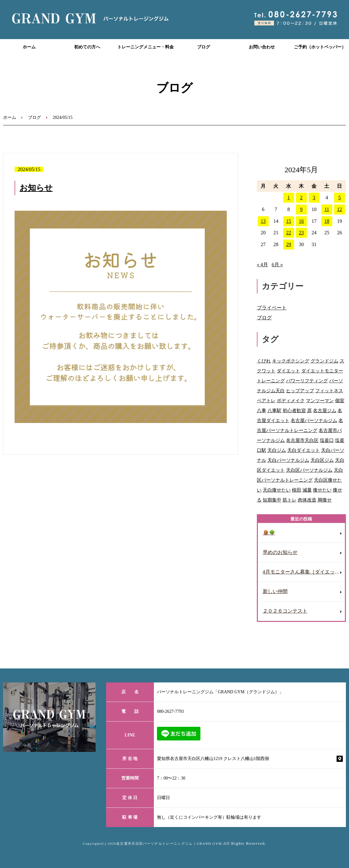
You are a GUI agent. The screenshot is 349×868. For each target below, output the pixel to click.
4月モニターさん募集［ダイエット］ (304, 572)
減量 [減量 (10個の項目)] (307, 490)
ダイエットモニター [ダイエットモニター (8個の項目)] (322, 371)
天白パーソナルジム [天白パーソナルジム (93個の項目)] (288, 460)
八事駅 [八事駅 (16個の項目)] (274, 410)
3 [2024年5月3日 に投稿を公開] (314, 198)
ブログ (204, 47)
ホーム (29, 47)
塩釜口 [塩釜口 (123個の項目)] (327, 440)
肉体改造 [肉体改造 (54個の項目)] (307, 500)
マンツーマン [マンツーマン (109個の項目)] (320, 400)
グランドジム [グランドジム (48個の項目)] (324, 361)
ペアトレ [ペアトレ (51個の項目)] (266, 400)
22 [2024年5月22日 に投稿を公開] (289, 233)
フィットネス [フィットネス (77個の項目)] (329, 391)
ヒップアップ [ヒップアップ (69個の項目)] (300, 391)
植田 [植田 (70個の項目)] (297, 490)
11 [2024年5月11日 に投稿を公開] (327, 209)
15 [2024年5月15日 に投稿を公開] (289, 221)
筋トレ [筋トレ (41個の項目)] (290, 500)
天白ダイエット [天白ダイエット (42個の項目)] (304, 450)
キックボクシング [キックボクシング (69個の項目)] (291, 361)
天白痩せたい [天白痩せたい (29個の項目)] (277, 490)
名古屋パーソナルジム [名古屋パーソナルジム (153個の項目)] (314, 420)
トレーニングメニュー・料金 (145, 47)
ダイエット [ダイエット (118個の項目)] (288, 371)
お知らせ (36, 188)
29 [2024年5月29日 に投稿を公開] (289, 244)
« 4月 (262, 265)
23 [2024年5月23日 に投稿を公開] (301, 233)
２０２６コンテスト (285, 611)
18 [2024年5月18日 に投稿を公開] (327, 221)
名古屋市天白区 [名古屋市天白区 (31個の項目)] (302, 440)
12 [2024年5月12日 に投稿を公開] (339, 209)
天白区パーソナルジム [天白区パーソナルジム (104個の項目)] (309, 470)
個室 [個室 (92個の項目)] (340, 400)
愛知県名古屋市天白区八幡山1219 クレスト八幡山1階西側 (213, 759)
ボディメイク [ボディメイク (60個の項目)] (291, 400)
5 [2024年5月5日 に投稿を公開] (339, 198)
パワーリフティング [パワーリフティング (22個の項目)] (307, 381)
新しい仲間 (275, 591)
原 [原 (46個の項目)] (309, 410)
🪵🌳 (269, 533)
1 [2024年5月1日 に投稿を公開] (289, 198)
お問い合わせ (262, 47)
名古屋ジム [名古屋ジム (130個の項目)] (325, 410)
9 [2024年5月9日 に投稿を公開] (301, 209)
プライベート (272, 308)
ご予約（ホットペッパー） (320, 47)
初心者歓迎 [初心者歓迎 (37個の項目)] (294, 410)
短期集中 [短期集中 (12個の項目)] (272, 500)
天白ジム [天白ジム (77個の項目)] (277, 450)
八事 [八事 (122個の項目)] (262, 410)
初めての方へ (87, 47)
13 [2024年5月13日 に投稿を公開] (263, 221)
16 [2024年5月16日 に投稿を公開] (301, 221)
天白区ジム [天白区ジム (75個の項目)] (322, 460)
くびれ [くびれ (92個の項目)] (264, 361)
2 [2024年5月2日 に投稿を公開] (301, 198)
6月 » (277, 265)
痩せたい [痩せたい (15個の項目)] (322, 490)
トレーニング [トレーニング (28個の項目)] (271, 381)
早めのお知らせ (280, 552)
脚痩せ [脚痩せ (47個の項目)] (325, 500)
